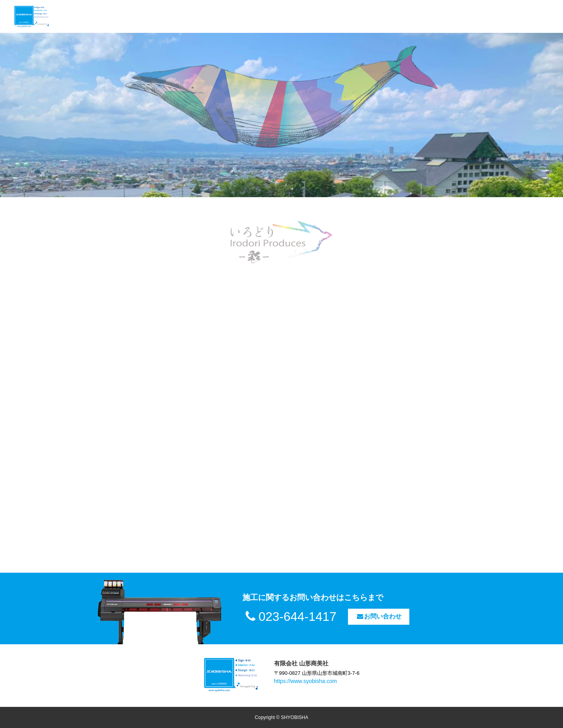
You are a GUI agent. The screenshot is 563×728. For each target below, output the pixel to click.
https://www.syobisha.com (306, 681)
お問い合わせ (379, 616)
